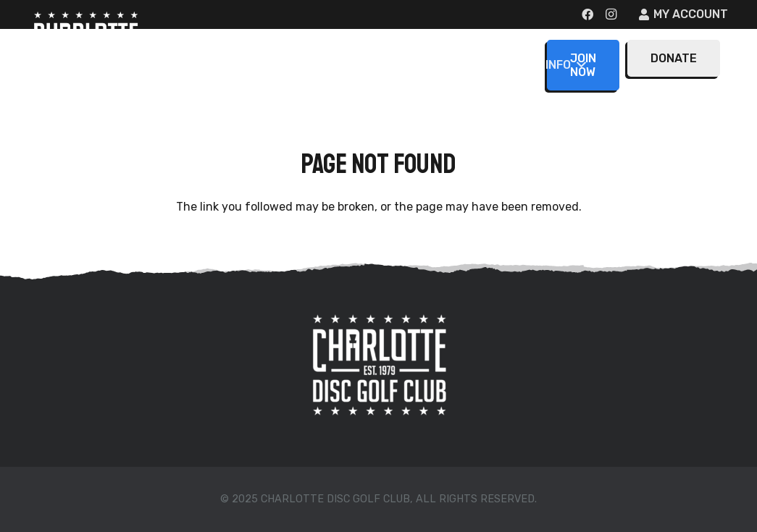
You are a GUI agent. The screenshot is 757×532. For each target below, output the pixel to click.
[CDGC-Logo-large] (85, 51)
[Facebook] (587, 14)
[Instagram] (611, 14)
